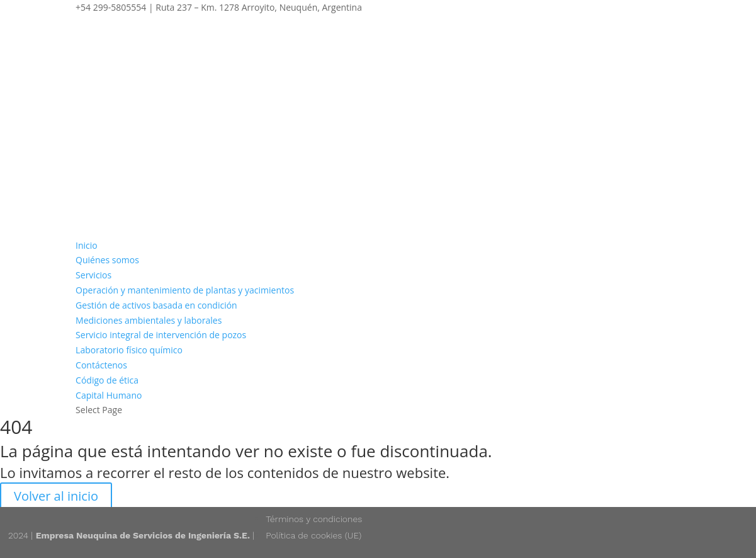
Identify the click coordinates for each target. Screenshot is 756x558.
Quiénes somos (107, 260)
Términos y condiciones (314, 519)
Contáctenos (101, 365)
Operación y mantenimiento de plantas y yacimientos (185, 290)
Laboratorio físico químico (129, 350)
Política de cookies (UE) (313, 535)
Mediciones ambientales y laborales (149, 320)
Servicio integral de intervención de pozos (161, 335)
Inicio (87, 245)
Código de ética (107, 380)
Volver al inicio (56, 496)
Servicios (93, 275)
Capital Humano (109, 395)
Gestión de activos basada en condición (156, 305)
